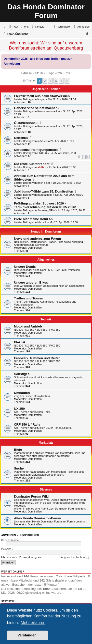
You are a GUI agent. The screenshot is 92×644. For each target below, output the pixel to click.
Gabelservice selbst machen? (37, 108)
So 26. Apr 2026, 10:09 (60, 141)
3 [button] (50, 81)
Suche (19, 468)
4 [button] (56, 81)
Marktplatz (46, 443)
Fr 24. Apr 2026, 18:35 (63, 167)
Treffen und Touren (29, 298)
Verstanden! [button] (27, 635)
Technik (46, 319)
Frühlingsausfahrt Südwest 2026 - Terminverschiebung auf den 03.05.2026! (45, 205)
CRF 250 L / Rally (27, 424)
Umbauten (22, 393)
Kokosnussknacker (49, 111)
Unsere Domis (25, 267)
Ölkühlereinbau (26, 123)
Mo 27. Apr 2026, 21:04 (62, 99)
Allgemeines (46, 260)
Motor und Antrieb (28, 326)
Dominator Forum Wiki (31, 496)
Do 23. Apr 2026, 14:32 (67, 183)
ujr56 (40, 141)
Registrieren (29, 535)
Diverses (46, 490)
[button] (67, 81)
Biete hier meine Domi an (33, 219)
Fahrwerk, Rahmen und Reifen (37, 358)
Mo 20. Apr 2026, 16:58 (64, 222)
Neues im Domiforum (46, 232)
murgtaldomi (45, 195)
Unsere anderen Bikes (31, 282)
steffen (42, 167)
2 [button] (45, 81)
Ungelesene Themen (46, 89)
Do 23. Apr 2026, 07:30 (69, 195)
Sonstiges (22, 374)
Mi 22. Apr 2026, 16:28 (72, 210)
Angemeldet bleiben (75, 557)
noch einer (44, 183)
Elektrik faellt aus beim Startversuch (42, 96)
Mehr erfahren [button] (33, 623)
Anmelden (9, 535)
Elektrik (20, 342)
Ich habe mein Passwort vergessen (22, 557)
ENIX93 (42, 153)
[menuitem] (13, 27)
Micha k (42, 222)
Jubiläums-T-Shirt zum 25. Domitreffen (44, 191)
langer (41, 99)
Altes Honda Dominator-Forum (38, 518)
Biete (18, 450)
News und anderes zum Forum (37, 239)
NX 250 (19, 409)
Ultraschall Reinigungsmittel (36, 150)
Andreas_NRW (46, 210)
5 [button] (61, 81)
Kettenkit (21, 138)
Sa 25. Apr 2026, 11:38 (64, 153)
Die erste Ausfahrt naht (32, 164)
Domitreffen (35, 248)
